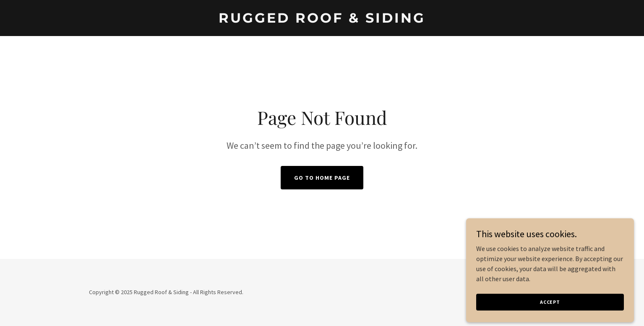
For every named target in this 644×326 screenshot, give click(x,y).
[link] (322, 20)
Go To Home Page (322, 178)
